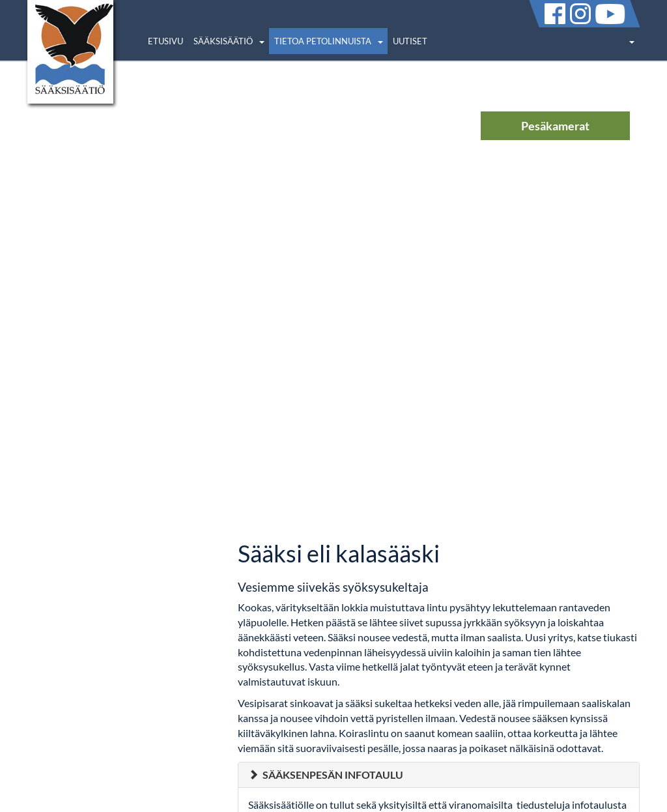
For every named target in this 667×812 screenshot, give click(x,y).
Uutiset (410, 41)
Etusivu (165, 41)
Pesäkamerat (555, 126)
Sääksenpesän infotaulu (333, 775)
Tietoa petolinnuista (323, 41)
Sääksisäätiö (223, 41)
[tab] (439, 775)
